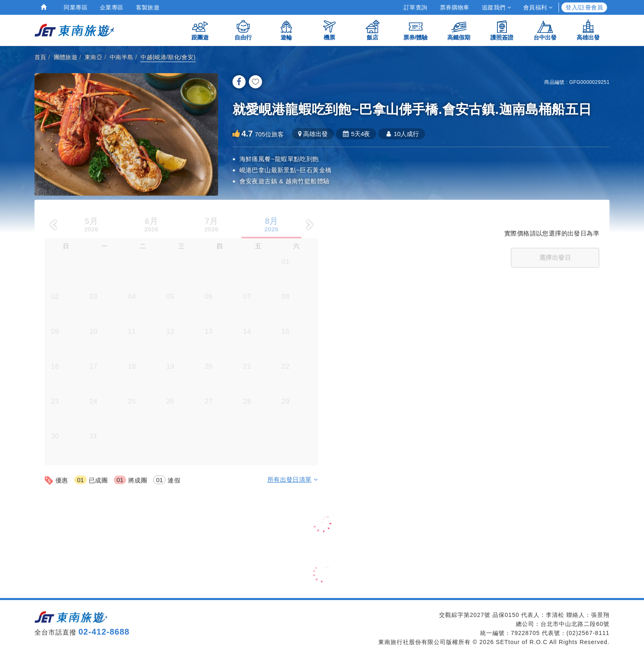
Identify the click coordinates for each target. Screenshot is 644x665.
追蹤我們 (496, 7)
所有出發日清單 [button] (293, 479)
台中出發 (545, 30)
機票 (329, 30)
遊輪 (286, 30)
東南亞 (93, 57)
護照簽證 (502, 30)
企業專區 (112, 7)
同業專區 (76, 7)
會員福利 (538, 7)
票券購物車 (455, 7)
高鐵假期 (459, 30)
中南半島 (122, 57)
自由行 (243, 30)
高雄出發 (588, 30)
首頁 (40, 57)
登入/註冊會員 (584, 7)
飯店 (373, 30)
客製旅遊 (148, 7)
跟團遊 (200, 30)
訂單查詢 (416, 7)
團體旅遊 (66, 57)
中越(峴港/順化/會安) (168, 57)
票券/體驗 (416, 30)
